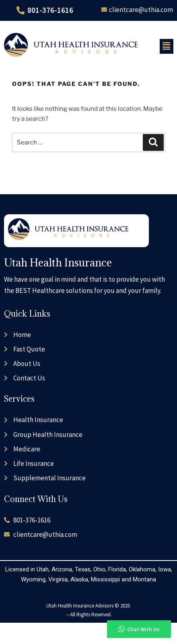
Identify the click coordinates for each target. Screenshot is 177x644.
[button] (167, 46)
